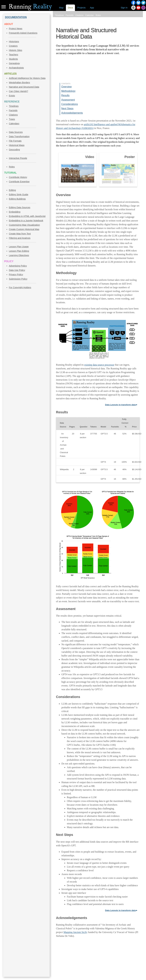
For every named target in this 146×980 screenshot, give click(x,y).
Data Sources (16, 132)
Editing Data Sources (20, 207)
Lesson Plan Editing (19, 251)
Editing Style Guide (19, 195)
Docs (70, 8)
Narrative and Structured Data (24, 87)
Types (12, 119)
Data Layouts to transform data (120, 405)
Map (61, 8)
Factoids (13, 110)
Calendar (90, 15)
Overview (66, 87)
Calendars (14, 124)
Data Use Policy (17, 270)
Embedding (15, 212)
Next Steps (67, 108)
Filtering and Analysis (20, 238)
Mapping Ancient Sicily (75, 932)
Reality (30, 7)
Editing (12, 190)
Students (13, 59)
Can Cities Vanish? (19, 91)
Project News (16, 29)
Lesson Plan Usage (19, 247)
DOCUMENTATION (16, 17)
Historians (14, 41)
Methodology (68, 91)
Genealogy (14, 63)
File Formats (15, 141)
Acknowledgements (72, 113)
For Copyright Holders (20, 287)
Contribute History (18, 177)
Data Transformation (19, 136)
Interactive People (18, 158)
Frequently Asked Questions (23, 33)
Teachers (13, 55)
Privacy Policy (16, 275)
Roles (12, 167)
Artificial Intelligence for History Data (27, 78)
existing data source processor (99, 365)
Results (65, 95)
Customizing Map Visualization (24, 225)
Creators (13, 46)
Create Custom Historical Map (24, 229)
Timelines (14, 106)
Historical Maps (17, 145)
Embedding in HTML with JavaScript (27, 216)
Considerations (70, 104)
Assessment (68, 100)
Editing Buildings (17, 199)
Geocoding (14, 150)
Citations (13, 115)
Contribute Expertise (19, 182)
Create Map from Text (20, 234)
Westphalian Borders (19, 83)
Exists (12, 96)
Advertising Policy (18, 266)
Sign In (124, 8)
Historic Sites (16, 50)
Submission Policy (18, 279)
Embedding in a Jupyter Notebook (26, 221)
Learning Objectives (19, 255)
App (92, 8)
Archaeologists (16, 68)
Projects (81, 8)
